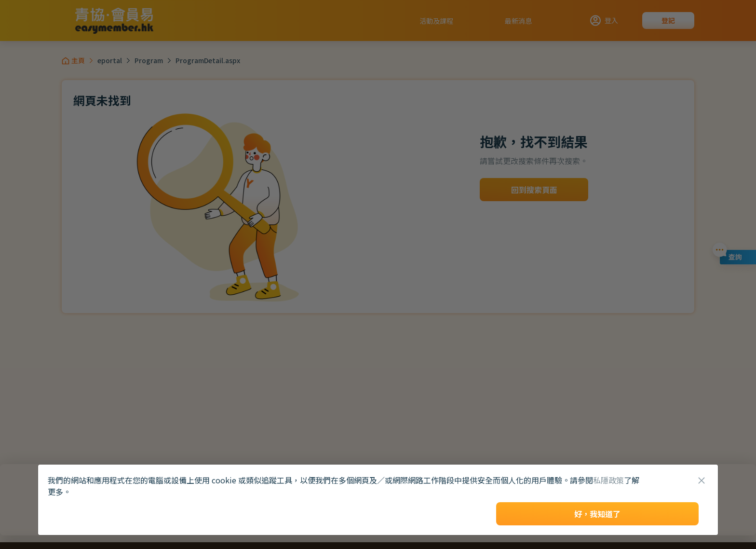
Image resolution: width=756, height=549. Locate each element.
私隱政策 (608, 480)
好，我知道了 (597, 514)
